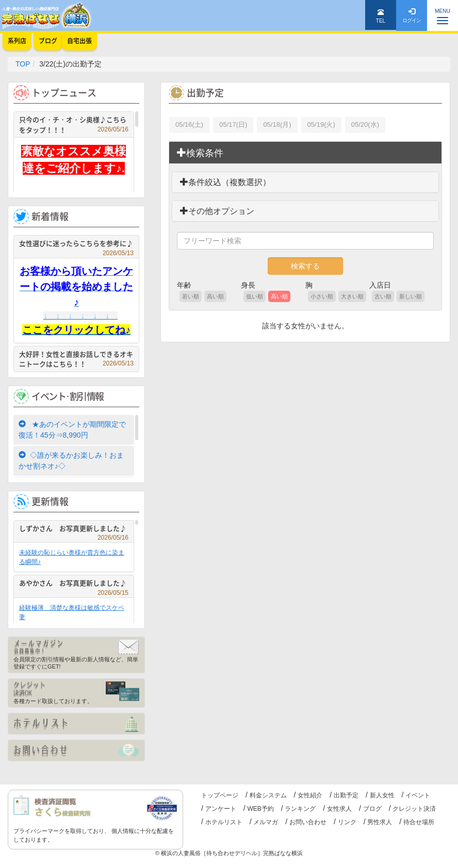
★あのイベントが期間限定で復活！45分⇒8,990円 (72, 430)
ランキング (300, 809)
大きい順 (352, 296)
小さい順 (322, 296)
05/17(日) (233, 124)
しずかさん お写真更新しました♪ (74, 530)
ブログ (372, 809)
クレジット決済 (414, 809)
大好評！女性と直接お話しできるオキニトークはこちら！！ (76, 359)
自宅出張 (79, 41)
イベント (418, 795)
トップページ (220, 795)
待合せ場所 (419, 822)
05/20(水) (365, 124)
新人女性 (382, 795)
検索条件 (200, 153)
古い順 (383, 296)
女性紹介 (310, 795)
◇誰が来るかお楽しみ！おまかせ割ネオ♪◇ (71, 461)
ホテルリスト (224, 822)
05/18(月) (277, 124)
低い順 (255, 296)
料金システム (268, 795)
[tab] (305, 153)
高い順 (215, 296)
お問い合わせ (308, 822)
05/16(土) (189, 124)
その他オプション (217, 211)
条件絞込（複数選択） (225, 182)
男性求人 (380, 822)
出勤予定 (346, 795)
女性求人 (339, 809)
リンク (347, 822)
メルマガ (266, 822)
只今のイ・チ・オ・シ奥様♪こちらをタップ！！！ (74, 124)
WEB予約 (260, 809)
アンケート (221, 809)
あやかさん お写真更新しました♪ (74, 584)
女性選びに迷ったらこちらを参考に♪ (76, 245)
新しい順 (411, 296)
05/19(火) (321, 124)
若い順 (191, 296)
